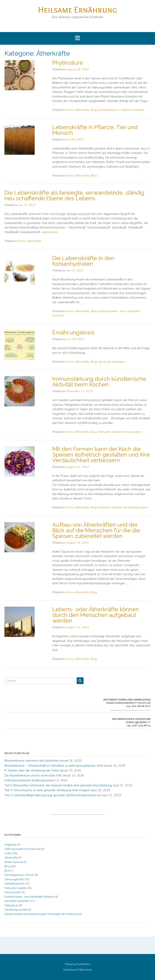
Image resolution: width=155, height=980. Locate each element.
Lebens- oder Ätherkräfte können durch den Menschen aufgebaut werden (96, 615)
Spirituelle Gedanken (112, 362)
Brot (7, 871)
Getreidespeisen (109, 110)
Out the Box (84, 964)
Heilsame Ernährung (77, 9)
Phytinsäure (68, 63)
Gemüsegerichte (14, 879)
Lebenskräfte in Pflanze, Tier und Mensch (95, 130)
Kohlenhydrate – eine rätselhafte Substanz (29, 897)
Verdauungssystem (135, 507)
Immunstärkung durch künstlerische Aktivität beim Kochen (99, 382)
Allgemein (10, 845)
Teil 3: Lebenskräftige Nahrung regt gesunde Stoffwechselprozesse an (53, 795)
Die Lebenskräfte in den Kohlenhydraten (83, 261)
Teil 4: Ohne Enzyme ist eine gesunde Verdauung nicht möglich (47, 790)
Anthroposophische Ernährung (25, 780)
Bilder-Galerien (14, 862)
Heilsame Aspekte (132, 110)
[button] (77, 38)
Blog (94, 110)
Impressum (70, 970)
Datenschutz (85, 970)
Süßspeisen (11, 905)
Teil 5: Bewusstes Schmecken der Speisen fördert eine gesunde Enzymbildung (58, 785)
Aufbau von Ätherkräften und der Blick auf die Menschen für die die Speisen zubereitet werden (96, 530)
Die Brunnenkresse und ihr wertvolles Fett (33, 775)
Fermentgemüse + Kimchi (19, 875)
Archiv (69, 110)
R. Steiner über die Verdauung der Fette (32, 770)
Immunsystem (132, 432)
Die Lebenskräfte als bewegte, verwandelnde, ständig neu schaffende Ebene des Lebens (74, 196)
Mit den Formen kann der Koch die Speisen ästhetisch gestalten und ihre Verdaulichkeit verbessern (101, 455)
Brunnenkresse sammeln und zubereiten (32, 761)
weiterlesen (50, 232)
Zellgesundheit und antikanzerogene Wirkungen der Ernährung (41, 914)
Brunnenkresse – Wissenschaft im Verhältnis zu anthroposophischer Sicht (54, 766)
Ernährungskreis (73, 333)
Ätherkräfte (82, 110)
